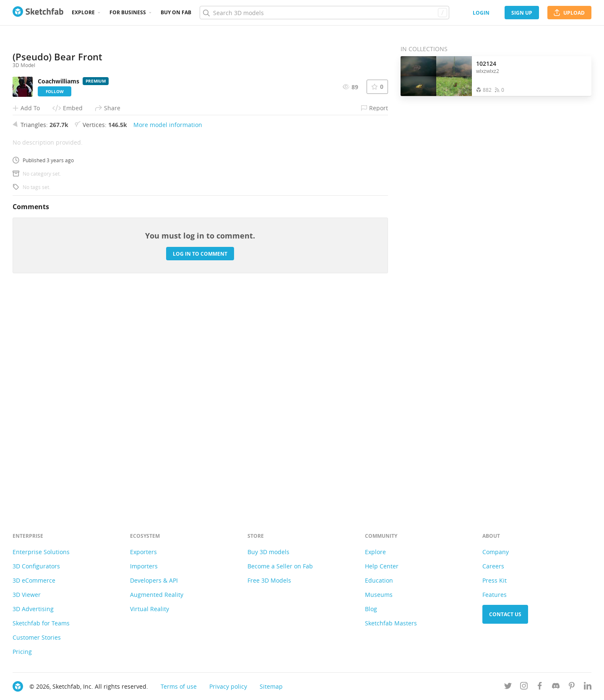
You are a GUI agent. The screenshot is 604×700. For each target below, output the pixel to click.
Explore (83, 12)
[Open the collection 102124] (436, 76)
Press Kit (495, 580)
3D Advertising (33, 609)
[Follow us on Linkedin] (588, 687)
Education (379, 580)
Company (496, 552)
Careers (493, 566)
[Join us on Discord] (556, 687)
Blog (371, 609)
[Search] (324, 13)
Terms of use (179, 686)
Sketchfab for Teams (41, 623)
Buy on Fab (176, 12)
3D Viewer (27, 595)
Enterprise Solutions (41, 552)
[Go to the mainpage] (38, 13)
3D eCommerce (34, 580)
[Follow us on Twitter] (508, 687)
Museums (379, 595)
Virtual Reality (150, 609)
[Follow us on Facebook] (540, 687)
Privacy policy (228, 686)
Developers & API (154, 580)
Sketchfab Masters (391, 623)
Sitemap (271, 686)
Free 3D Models (269, 580)
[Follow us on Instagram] (524, 687)
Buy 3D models (268, 552)
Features (495, 595)
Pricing (22, 652)
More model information (168, 335)
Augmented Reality (157, 595)
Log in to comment (200, 463)
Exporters (143, 552)
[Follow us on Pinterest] (572, 687)
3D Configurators (36, 566)
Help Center (382, 566)
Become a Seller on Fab (280, 566)
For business (128, 12)
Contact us (505, 614)
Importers (144, 566)
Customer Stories (37, 637)
